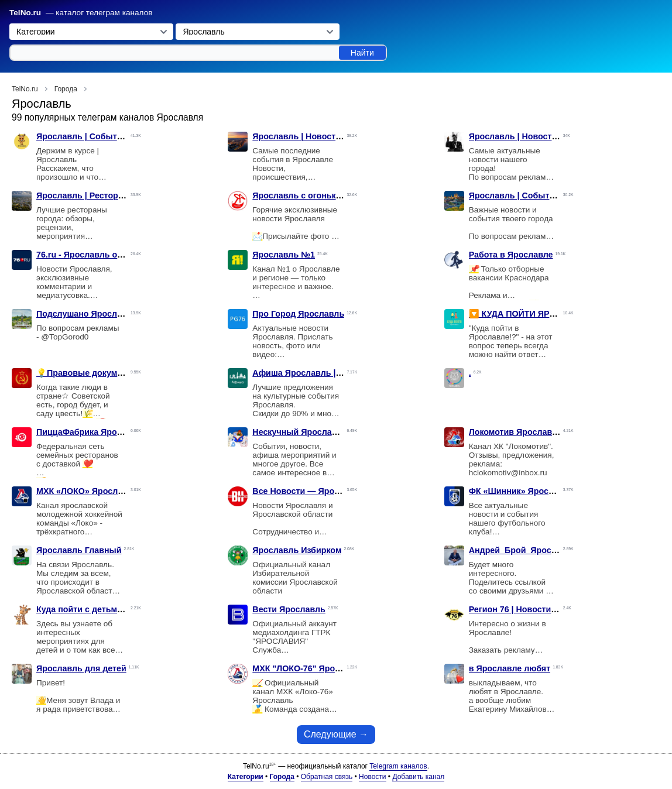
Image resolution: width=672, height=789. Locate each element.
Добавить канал (418, 777)
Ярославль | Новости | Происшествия (330, 136)
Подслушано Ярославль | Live (99, 314)
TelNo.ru (25, 13)
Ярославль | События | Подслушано (111, 136)
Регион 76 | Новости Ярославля (534, 609)
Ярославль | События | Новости (535, 195)
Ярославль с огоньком (299, 195)
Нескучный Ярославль (300, 432)
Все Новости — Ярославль (308, 491)
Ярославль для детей (81, 668)
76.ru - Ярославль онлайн (89, 255)
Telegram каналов (398, 766)
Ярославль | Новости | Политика (536, 136)
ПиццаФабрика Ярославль (92, 432)
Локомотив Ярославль (516, 432)
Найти (362, 53)
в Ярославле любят (510, 668)
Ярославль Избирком (297, 550)
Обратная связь (327, 777)
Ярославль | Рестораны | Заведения (112, 195)
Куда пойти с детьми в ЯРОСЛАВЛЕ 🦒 (117, 609)
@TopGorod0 (65, 337)
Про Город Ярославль (298, 314)
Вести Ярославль (289, 609)
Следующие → (336, 734)
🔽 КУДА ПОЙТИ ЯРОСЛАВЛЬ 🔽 (536, 314)
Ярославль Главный (79, 550)
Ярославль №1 (284, 255)
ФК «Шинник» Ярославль (522, 491)
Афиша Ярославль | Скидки (310, 373)
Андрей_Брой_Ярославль (523, 550)
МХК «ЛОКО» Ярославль (87, 491)
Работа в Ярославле (511, 255)
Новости (372, 777)
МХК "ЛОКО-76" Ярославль (308, 668)
